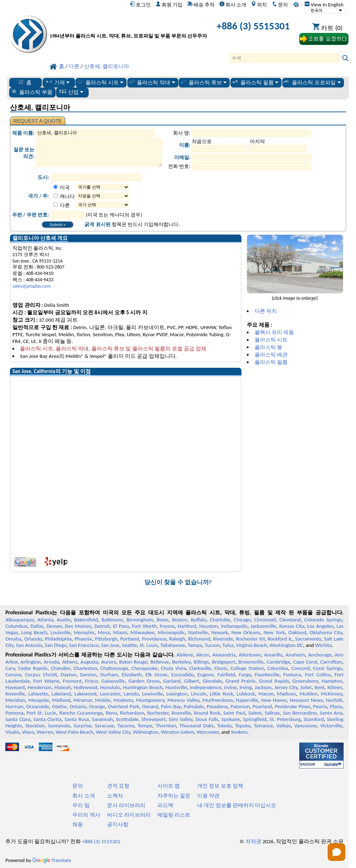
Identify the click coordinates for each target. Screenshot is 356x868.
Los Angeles (320, 626)
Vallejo (283, 726)
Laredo (131, 694)
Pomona (14, 713)
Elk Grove (156, 675)
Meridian (15, 700)
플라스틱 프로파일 (312, 82)
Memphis (84, 632)
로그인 (140, 5)
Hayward (15, 687)
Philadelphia (58, 639)
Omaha (13, 639)
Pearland (262, 706)
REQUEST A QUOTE (38, 121)
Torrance (263, 726)
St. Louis (149, 645)
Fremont (72, 681)
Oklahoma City (326, 632)
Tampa (195, 645)
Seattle (129, 645)
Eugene (206, 675)
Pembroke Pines (293, 706)
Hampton (332, 681)
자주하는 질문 (174, 796)
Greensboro (305, 681)
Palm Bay (171, 706)
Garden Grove (144, 681)
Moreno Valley (183, 700)
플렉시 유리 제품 (274, 332)
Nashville (198, 632)
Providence (154, 639)
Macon (266, 694)
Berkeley (181, 662)
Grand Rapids (274, 681)
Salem (255, 713)
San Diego (56, 645)
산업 (71, 92)
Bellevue (160, 662)
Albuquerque (20, 620)
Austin (64, 620)
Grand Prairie (240, 681)
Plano (336, 706)
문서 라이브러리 (126, 805)
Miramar (83, 700)
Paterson (240, 706)
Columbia (278, 668)
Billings (201, 662)
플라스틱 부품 (31, 92)
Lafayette (38, 694)
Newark (220, 632)
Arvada (51, 662)
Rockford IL (280, 639)
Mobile (103, 700)
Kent (319, 687)
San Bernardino (300, 713)
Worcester (208, 732)
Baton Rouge (133, 662)
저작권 (253, 841)
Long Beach (34, 632)
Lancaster (110, 694)
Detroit (102, 626)
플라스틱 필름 (255, 82)
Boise (163, 620)
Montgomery (150, 700)
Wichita (324, 645)
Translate (52, 860)
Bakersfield (86, 620)
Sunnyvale (59, 726)
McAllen (308, 694)
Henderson (40, 687)
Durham (109, 675)
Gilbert (191, 681)
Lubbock (246, 694)
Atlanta (45, 620)
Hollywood (85, 687)
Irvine (230, 687)
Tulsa (228, 645)
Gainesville (113, 681)
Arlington (31, 662)
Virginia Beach (252, 645)
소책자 (115, 796)
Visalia (12, 732)
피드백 (165, 805)
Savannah (102, 719)
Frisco (91, 681)
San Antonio (29, 645)
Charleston (85, 668)
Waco (28, 732)
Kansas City (292, 626)
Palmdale (194, 706)
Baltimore (112, 620)
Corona (13, 675)
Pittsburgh (106, 639)
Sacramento (308, 639)
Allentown (250, 655)
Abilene (185, 655)
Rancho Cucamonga (81, 713)
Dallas (37, 626)
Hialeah (63, 687)
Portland (130, 639)
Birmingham (140, 620)
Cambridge (279, 662)
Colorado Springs (323, 620)
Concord (301, 668)
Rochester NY (250, 639)
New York (274, 632)
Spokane (230, 719)
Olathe (59, 706)
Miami (120, 632)
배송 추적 (201, 5)
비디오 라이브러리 (129, 815)
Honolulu (110, 687)
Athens (70, 662)
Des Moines (78, 626)
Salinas (272, 713)
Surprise (82, 726)
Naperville (247, 700)
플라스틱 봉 (268, 347)
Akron (203, 655)
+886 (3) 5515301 (253, 26)
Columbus (16, 626)
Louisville (60, 632)
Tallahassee (173, 645)
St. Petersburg (285, 719)
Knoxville (15, 694)
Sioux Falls (207, 719)
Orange (97, 706)
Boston (180, 620)
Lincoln (199, 694)
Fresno (167, 626)
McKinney (332, 694)
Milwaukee (142, 632)
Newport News (306, 700)
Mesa (104, 632)
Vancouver (306, 726)
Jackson (263, 687)
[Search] (285, 58)
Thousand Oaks (196, 726)
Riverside (223, 639)
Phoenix (83, 639)
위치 (259, 5)
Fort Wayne (46, 681)
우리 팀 (81, 805)
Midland (61, 700)
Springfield (255, 719)
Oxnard (150, 706)
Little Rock (222, 694)
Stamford (314, 719)
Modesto (123, 700)
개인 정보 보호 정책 (220, 786)
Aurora (109, 662)
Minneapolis (171, 632)
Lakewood (85, 694)
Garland (172, 681)
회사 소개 (233, 5)
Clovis (221, 668)
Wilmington (146, 732)
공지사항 (118, 824)
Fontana (292, 675)
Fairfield (226, 675)
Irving (246, 687)
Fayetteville (267, 675)
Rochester (158, 713)
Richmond (199, 639)
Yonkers (239, 732)
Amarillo (273, 655)
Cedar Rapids (33, 668)
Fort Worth (144, 626)
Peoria (320, 706)
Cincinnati (265, 620)
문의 (280, 5)
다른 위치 (266, 311)
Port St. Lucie (41, 713)
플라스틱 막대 (151, 82)
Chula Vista (174, 668)
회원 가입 (169, 5)
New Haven (274, 700)
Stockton (35, 726)
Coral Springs (328, 668)
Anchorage (320, 655)
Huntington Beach (143, 687)
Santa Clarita (47, 719)
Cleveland (290, 620)
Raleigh (177, 639)
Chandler (60, 668)
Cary (10, 668)
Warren (45, 732)
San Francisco (84, 645)
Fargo (245, 675)
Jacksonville (263, 626)
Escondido (182, 675)
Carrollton (331, 662)
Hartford (187, 626)
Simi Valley (180, 719)
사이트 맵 (169, 786)
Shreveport (154, 719)
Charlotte (220, 620)
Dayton (68, 675)
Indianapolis (234, 626)
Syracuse (105, 726)
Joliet (306, 687)
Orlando (33, 639)
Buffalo (198, 620)
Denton (88, 675)
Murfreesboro (217, 700)
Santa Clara (18, 719)
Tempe (145, 726)
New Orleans (246, 632)
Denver (54, 626)
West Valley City (113, 732)
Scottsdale (127, 719)
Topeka (243, 726)
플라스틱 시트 (100, 82)
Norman (14, 706)
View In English (324, 5)
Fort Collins (318, 675)
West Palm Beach (74, 732)
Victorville (331, 726)
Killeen (335, 687)
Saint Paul (234, 713)
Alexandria (224, 655)
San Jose (110, 645)
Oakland (297, 632)
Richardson (132, 713)
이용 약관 (208, 796)
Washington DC (286, 645)
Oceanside (38, 706)
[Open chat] (336, 852)
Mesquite (39, 700)
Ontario (78, 706)
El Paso (121, 626)
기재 (57, 82)
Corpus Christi (41, 675)
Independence (206, 687)
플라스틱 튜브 (203, 82)
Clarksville (200, 668)
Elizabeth (132, 675)
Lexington (177, 694)
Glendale (212, 681)
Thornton (166, 726)
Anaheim (295, 655)
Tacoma (126, 726)
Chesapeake (145, 668)
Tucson (212, 645)
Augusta (89, 662)
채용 (78, 824)
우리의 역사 (86, 815)
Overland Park (123, 706)
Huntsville (176, 687)
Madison (287, 694)
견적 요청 (118, 786)
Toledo (224, 726)
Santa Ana (331, 713)
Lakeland (61, 694)
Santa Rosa (77, 719)
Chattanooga (114, 668)
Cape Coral (305, 662)
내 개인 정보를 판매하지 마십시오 (237, 805)
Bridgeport (224, 662)
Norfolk (334, 700)
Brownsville (251, 662)
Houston (208, 626)
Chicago (242, 620)
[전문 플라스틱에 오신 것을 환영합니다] (128, 27)
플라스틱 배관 (271, 355)
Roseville (181, 713)
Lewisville (153, 694)
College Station (247, 668)
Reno (111, 713)
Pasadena (217, 706)
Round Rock (207, 713)
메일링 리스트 (174, 815)
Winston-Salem (178, 732)
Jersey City (286, 687)
